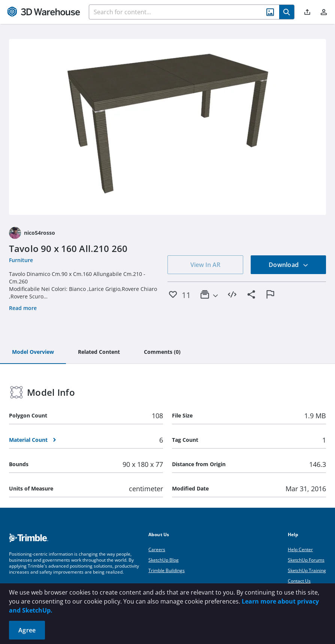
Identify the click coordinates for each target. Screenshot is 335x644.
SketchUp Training (307, 570)
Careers (157, 549)
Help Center (300, 549)
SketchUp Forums (306, 560)
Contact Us (299, 581)
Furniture (21, 260)
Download (289, 265)
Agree (27, 630)
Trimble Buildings (167, 570)
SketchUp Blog (164, 560)
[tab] (33, 352)
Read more (23, 308)
